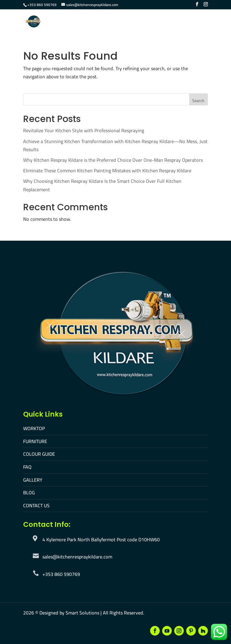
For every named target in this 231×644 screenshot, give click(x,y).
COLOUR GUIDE (39, 454)
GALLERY (33, 480)
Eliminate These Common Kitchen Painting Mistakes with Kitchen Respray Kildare (107, 170)
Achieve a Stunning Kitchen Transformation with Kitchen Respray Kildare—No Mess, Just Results (115, 145)
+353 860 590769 (42, 5)
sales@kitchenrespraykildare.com (77, 557)
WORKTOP (34, 428)
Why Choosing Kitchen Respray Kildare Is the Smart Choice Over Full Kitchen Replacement (102, 185)
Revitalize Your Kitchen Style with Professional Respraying (84, 130)
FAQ (27, 467)
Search (198, 101)
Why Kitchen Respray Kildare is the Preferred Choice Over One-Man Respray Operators (113, 160)
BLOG (29, 492)
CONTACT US (36, 505)
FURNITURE (35, 441)
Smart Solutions (82, 613)
